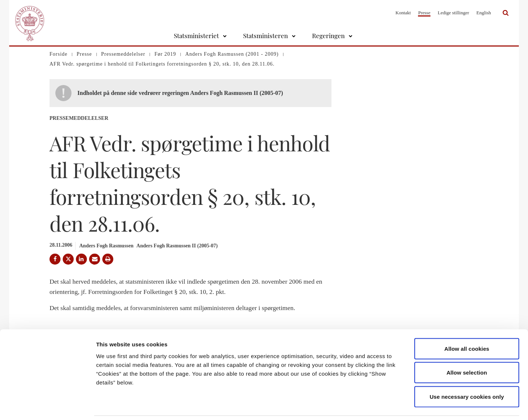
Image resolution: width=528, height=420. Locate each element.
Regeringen (328, 36)
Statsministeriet (196, 36)
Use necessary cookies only (467, 372)
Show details (385, 406)
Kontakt (403, 13)
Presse (424, 13)
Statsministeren (265, 36)
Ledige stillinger (454, 13)
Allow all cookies (467, 324)
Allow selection (467, 348)
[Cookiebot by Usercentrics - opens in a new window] (47, 406)
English (484, 13)
